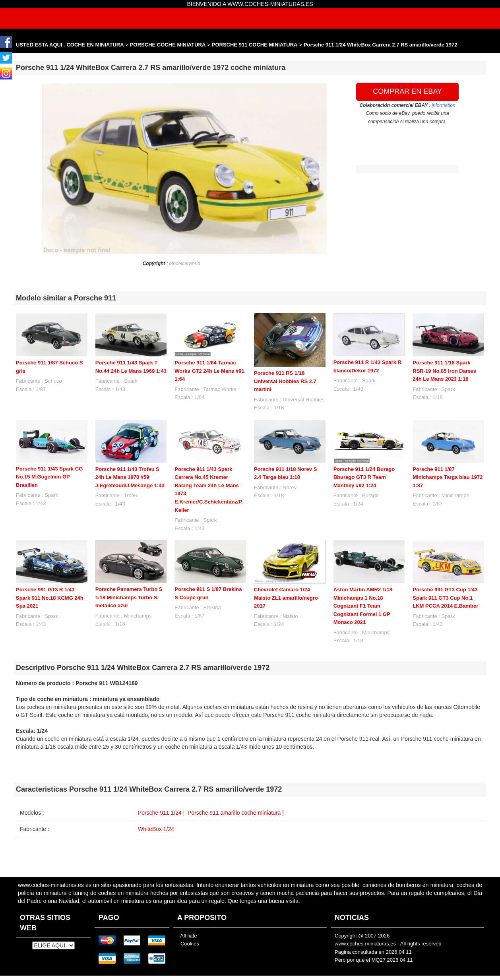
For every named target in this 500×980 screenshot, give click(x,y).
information (443, 105)
